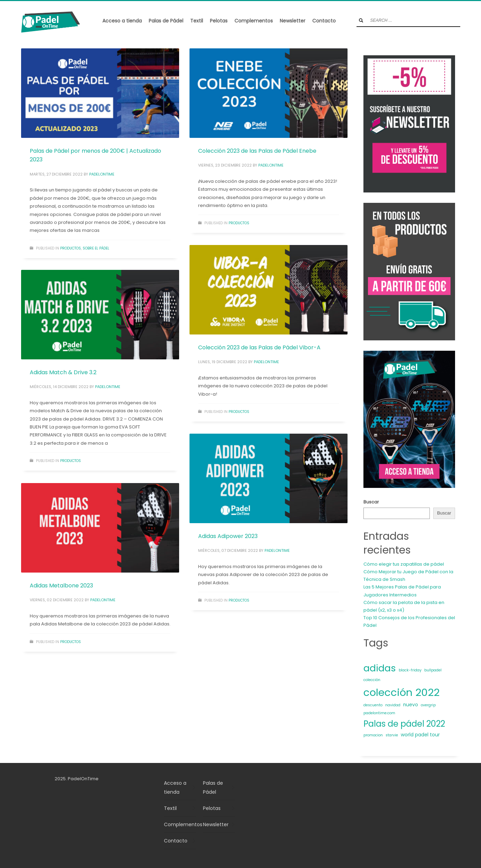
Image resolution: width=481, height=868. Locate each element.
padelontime (102, 174)
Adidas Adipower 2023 (228, 536)
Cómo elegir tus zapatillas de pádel (404, 564)
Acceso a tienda (122, 21)
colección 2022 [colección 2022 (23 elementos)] (401, 692)
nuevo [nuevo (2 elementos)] (411, 705)
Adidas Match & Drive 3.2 (63, 372)
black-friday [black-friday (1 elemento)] (410, 670)
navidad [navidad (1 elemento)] (393, 705)
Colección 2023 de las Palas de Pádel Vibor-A (259, 347)
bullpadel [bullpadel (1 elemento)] (433, 670)
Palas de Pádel (166, 21)
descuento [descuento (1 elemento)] (373, 705)
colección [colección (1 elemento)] (372, 680)
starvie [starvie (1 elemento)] (392, 735)
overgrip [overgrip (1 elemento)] (428, 705)
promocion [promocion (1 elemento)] (373, 735)
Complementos (254, 21)
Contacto (324, 21)
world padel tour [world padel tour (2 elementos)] (420, 735)
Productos (71, 248)
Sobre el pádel (96, 248)
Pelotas (219, 21)
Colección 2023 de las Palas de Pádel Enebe (257, 151)
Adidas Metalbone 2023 (61, 586)
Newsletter (293, 21)
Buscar (371, 502)
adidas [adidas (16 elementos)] (380, 668)
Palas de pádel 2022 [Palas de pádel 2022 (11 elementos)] (404, 724)
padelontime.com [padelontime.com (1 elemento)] (379, 713)
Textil (197, 21)
